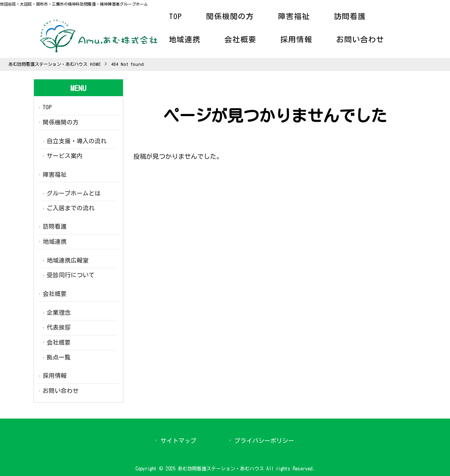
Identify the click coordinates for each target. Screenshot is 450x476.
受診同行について (71, 275)
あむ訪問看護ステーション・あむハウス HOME (55, 64)
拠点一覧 (59, 357)
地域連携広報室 (68, 260)
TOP (47, 107)
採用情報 (55, 376)
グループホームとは (74, 193)
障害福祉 (55, 175)
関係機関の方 (61, 122)
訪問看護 (55, 226)
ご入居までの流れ (71, 208)
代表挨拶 (59, 327)
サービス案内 (65, 156)
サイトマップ (178, 441)
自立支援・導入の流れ (77, 141)
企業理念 (59, 313)
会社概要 (55, 294)
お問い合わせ (61, 391)
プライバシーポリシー (264, 441)
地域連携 (55, 242)
